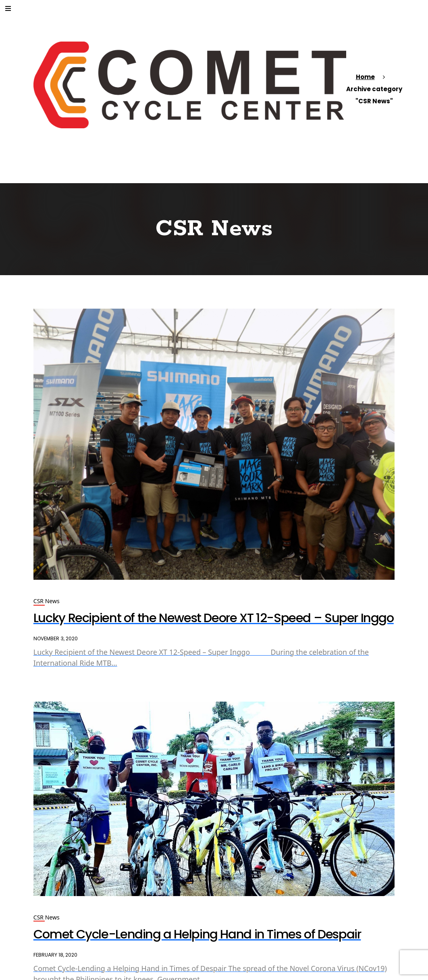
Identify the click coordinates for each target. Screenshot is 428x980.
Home (365, 77)
